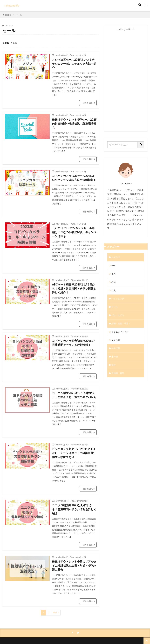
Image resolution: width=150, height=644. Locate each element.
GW (113, 266)
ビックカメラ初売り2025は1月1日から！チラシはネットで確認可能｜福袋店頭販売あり (74, 441)
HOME (8, 15)
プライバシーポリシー (66, 628)
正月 (114, 274)
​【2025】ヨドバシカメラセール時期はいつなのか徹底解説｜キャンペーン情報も (74, 222)
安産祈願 (116, 342)
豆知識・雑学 (118, 376)
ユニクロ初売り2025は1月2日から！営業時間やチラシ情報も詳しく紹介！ (74, 495)
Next (55, 595)
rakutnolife (85, 635)
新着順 (6, 43)
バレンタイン (118, 317)
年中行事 (116, 351)
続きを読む (88, 98)
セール (19, 15)
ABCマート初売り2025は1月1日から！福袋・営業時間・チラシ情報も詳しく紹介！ (74, 278)
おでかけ (116, 257)
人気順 (14, 43)
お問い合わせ (88, 628)
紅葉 (114, 283)
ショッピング (118, 300)
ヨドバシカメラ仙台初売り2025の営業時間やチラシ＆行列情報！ (73, 332)
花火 (114, 291)
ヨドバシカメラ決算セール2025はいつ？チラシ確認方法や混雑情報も (73, 168)
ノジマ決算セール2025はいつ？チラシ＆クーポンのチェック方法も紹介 (73, 61)
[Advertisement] (126, 79)
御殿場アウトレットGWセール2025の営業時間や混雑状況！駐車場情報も (74, 117)
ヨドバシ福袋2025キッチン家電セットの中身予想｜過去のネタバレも (73, 384)
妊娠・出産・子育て (122, 325)
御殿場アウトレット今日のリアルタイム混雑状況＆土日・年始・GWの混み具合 (74, 549)
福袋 (114, 368)
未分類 (115, 359)
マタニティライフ (121, 334)
